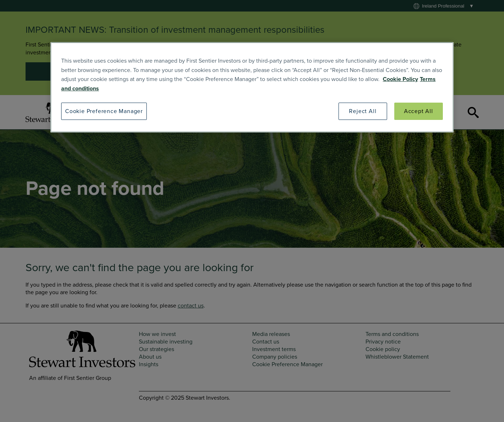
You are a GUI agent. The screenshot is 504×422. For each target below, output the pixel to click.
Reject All (363, 111)
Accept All (419, 111)
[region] (252, 87)
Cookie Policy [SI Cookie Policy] (400, 79)
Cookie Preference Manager (104, 111)
